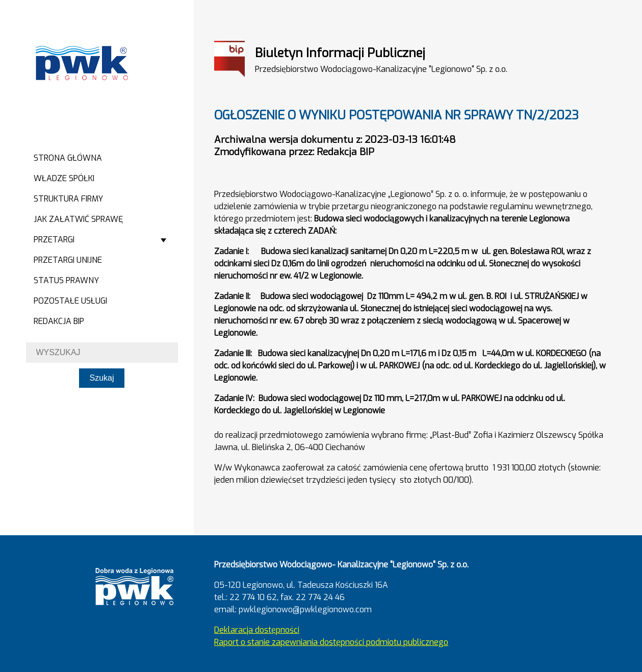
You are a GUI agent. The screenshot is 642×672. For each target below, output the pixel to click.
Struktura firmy (68, 199)
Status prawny (66, 280)
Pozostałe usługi (70, 301)
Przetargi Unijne (68, 260)
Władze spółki (64, 178)
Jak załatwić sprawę (78, 219)
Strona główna (68, 158)
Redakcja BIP (59, 321)
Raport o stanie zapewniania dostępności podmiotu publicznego (331, 642)
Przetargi (54, 240)
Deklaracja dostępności (257, 630)
